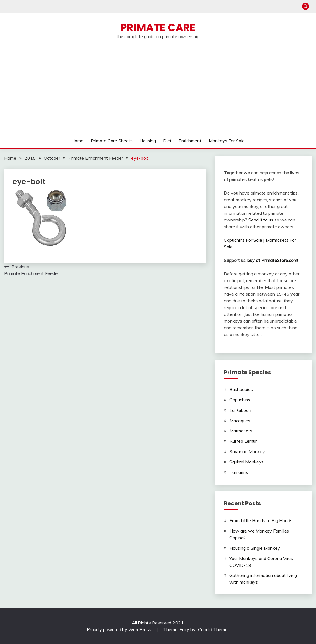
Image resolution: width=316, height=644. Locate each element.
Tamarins (239, 472)
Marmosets (241, 431)
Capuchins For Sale (243, 240)
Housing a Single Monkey (255, 548)
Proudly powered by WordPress (120, 629)
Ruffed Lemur (243, 441)
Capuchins (240, 400)
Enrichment (190, 141)
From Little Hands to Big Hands (261, 520)
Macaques (240, 421)
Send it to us (261, 220)
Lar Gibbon (240, 410)
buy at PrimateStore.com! (273, 260)
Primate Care (158, 28)
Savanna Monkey (247, 451)
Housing (148, 141)
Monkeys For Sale (227, 141)
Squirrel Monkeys (247, 462)
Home (77, 141)
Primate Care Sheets (112, 141)
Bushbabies (241, 389)
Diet (167, 141)
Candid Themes (214, 629)
